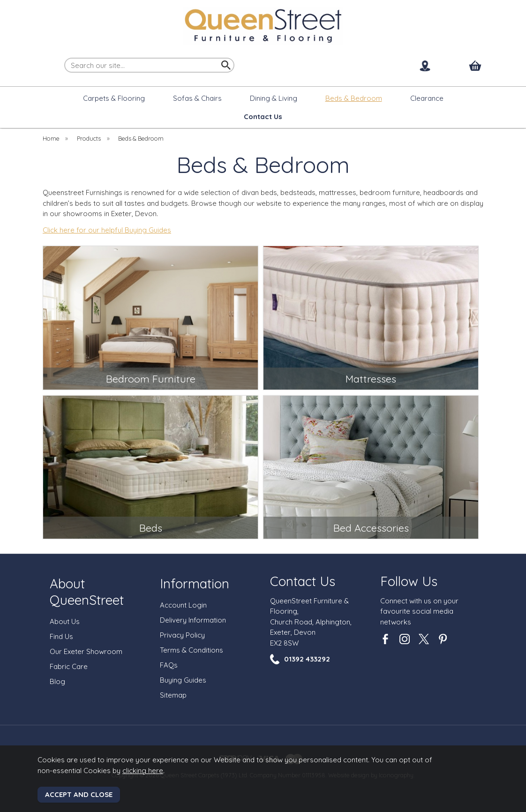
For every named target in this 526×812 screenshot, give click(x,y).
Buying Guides (183, 680)
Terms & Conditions (192, 650)
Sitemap (173, 695)
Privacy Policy (182, 635)
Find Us (61, 636)
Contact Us (303, 581)
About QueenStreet (87, 592)
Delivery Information (193, 620)
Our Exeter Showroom (86, 651)
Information (195, 583)
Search (65, 57)
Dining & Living (274, 98)
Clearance (427, 98)
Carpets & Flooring (114, 98)
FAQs (169, 665)
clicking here (143, 771)
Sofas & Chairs (197, 98)
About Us (65, 621)
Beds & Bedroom (354, 98)
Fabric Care (69, 666)
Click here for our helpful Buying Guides (107, 230)
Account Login (183, 605)
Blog (57, 681)
